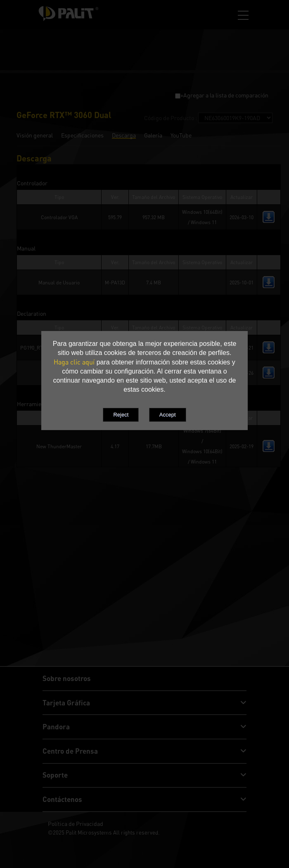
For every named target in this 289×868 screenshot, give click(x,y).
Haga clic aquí (74, 362)
